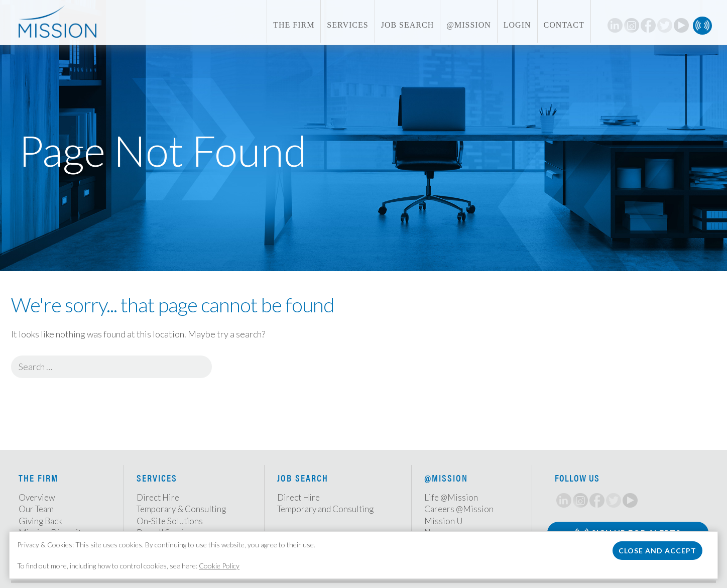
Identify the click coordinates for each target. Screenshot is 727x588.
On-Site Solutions (170, 521)
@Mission (469, 25)
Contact (564, 25)
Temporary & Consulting (181, 509)
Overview (37, 497)
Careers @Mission (459, 509)
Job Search (408, 25)
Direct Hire (158, 497)
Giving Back (40, 521)
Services (347, 25)
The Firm (294, 25)
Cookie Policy (219, 566)
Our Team (36, 509)
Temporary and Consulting (325, 509)
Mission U (444, 521)
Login (517, 25)
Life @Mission (451, 497)
